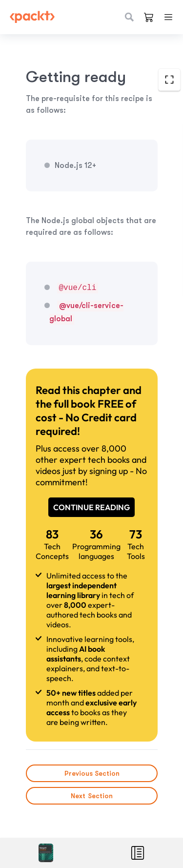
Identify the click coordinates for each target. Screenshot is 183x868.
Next (92, 796)
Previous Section (91, 773)
